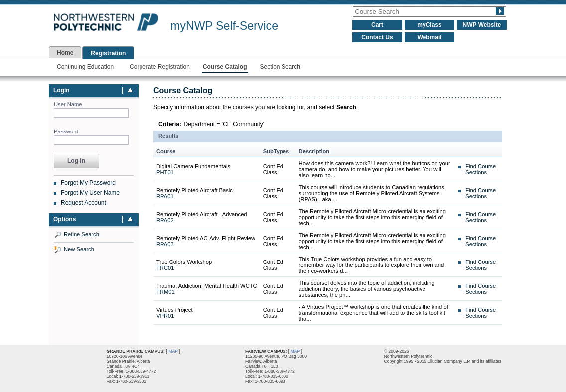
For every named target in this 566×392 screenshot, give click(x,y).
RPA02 (165, 220)
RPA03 (165, 244)
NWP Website (482, 25)
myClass (429, 25)
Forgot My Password (88, 183)
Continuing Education (85, 67)
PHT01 (165, 172)
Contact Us (377, 37)
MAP (173, 351)
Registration (108, 53)
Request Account (83, 203)
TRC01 (165, 268)
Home (65, 53)
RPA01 (165, 196)
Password (66, 131)
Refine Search (81, 234)
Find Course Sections (481, 169)
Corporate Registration (160, 67)
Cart (377, 25)
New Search (79, 249)
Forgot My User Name (90, 193)
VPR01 (165, 316)
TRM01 (166, 292)
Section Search (280, 67)
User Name (68, 104)
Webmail (429, 37)
